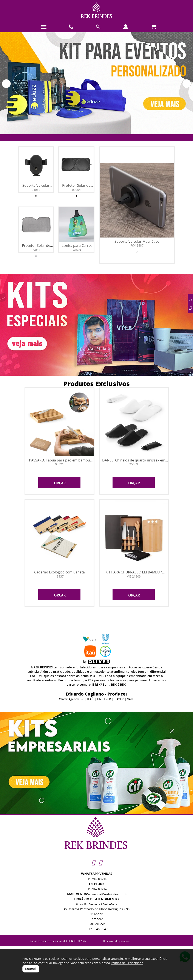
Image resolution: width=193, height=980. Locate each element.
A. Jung (127, 941)
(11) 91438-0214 (97, 879)
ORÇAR (59, 483)
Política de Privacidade (127, 963)
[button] (6, 84)
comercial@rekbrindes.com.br (108, 894)
